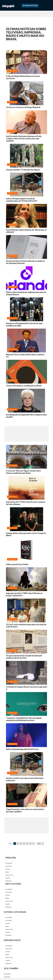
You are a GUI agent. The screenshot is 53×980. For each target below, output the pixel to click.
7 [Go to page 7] (34, 844)
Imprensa (8, 881)
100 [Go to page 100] (39, 844)
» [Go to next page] (43, 844)
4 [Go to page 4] (24, 844)
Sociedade (9, 863)
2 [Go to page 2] (18, 844)
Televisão (9, 866)
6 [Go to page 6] (30, 844)
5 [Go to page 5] (27, 844)
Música (8, 869)
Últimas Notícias (30, 5)
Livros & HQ (9, 875)
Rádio (7, 872)
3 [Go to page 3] (21, 844)
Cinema (8, 878)
